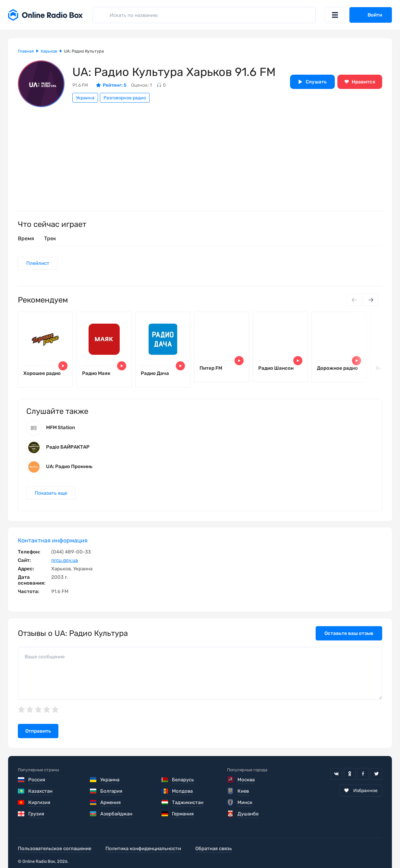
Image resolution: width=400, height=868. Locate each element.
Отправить (38, 731)
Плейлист (38, 263)
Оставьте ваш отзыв (349, 633)
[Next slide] (371, 300)
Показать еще (51, 493)
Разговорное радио (125, 98)
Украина (85, 98)
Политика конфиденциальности (143, 849)
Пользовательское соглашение (55, 849)
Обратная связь (214, 849)
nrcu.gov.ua (65, 560)
